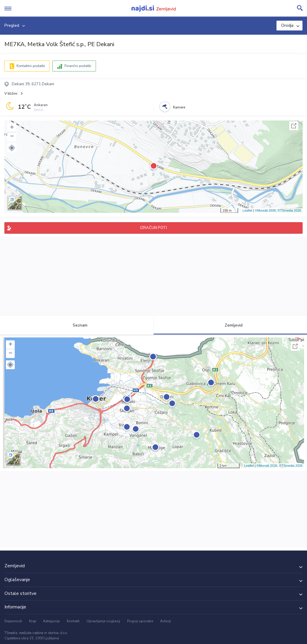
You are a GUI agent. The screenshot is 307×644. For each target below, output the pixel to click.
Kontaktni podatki (31, 66)
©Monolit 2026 (265, 210)
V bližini (11, 93)
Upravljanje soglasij (103, 621)
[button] (12, 148)
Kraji (33, 621)
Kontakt (73, 621)
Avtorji (166, 621)
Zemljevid (230, 325)
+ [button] (12, 128)
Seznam (77, 325)
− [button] (12, 137)
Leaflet (247, 210)
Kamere (179, 107)
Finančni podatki (78, 66)
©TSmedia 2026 (289, 210)
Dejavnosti (13, 621)
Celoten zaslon (294, 126)
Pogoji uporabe (140, 621)
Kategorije (52, 621)
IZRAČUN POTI (153, 228)
